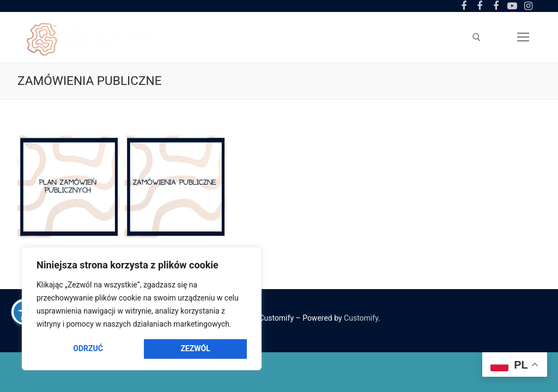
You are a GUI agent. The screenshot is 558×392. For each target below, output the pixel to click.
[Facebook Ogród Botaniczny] (480, 6)
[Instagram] (528, 6)
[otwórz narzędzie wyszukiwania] (477, 37)
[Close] (245, 261)
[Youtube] (512, 6)
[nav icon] (523, 37)
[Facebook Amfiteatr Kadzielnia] (496, 6)
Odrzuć (88, 348)
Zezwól (195, 348)
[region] (142, 309)
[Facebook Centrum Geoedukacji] (464, 6)
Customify (361, 318)
